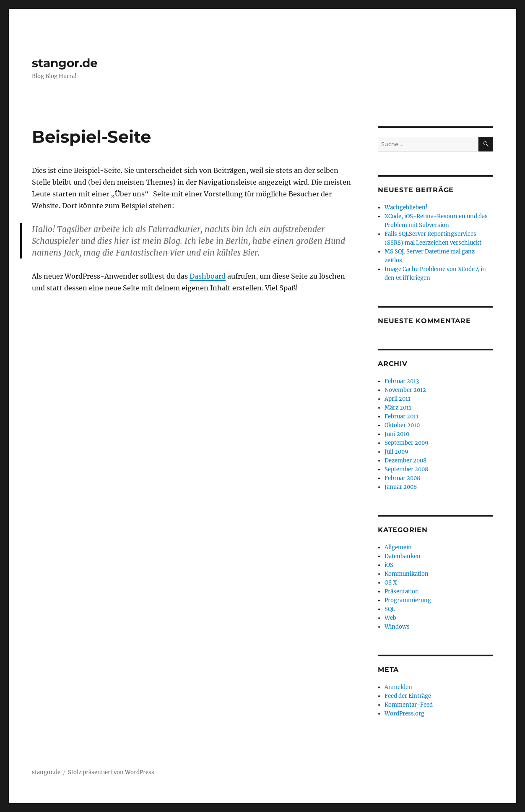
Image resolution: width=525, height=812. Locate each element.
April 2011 (398, 399)
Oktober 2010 (402, 425)
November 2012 (405, 390)
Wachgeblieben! (406, 208)
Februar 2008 (402, 478)
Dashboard (208, 276)
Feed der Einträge (408, 696)
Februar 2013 (402, 381)
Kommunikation (407, 574)
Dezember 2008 (405, 461)
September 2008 (406, 469)
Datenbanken (403, 556)
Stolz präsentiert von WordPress (111, 772)
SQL (390, 609)
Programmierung (408, 600)
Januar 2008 (401, 487)
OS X (391, 583)
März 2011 (398, 408)
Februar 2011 (402, 416)
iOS (389, 565)
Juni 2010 (397, 434)
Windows (397, 627)
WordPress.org (404, 714)
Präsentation (402, 591)
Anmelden (398, 687)
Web (390, 618)
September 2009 (407, 443)
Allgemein (398, 547)
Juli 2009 (396, 452)
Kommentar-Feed (409, 705)
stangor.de (65, 63)
